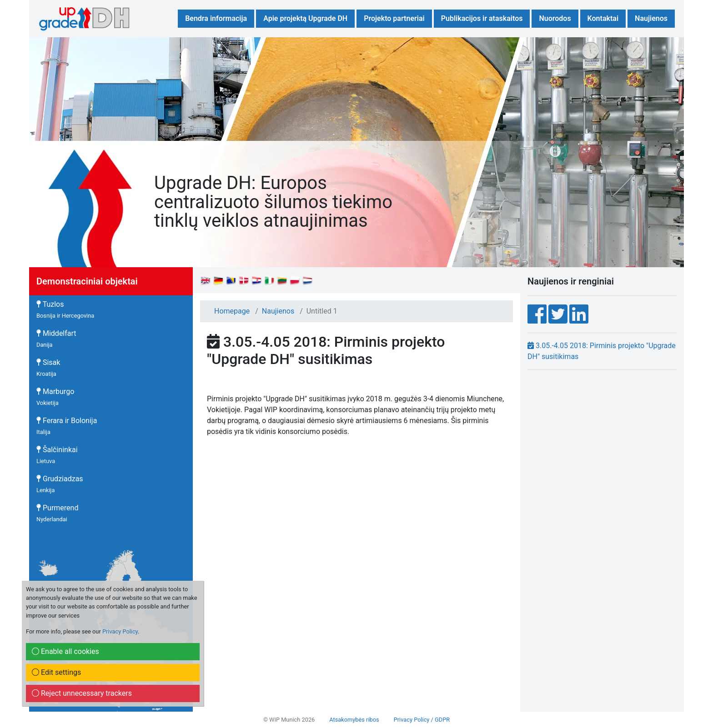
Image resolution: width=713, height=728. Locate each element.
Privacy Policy (120, 631)
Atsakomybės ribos (354, 720)
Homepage (232, 311)
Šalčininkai (57, 455)
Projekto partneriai (394, 18)
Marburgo (55, 397)
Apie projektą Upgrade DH (305, 18)
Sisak (48, 368)
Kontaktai (603, 18)
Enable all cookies (65, 651)
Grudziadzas (60, 484)
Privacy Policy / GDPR (422, 720)
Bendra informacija (216, 18)
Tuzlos (65, 309)
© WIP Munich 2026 (289, 720)
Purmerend (57, 513)
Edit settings (56, 672)
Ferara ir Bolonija (67, 426)
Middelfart (56, 339)
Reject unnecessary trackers (82, 693)
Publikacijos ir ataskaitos (482, 18)
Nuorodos (555, 18)
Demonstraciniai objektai (87, 281)
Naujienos (651, 18)
